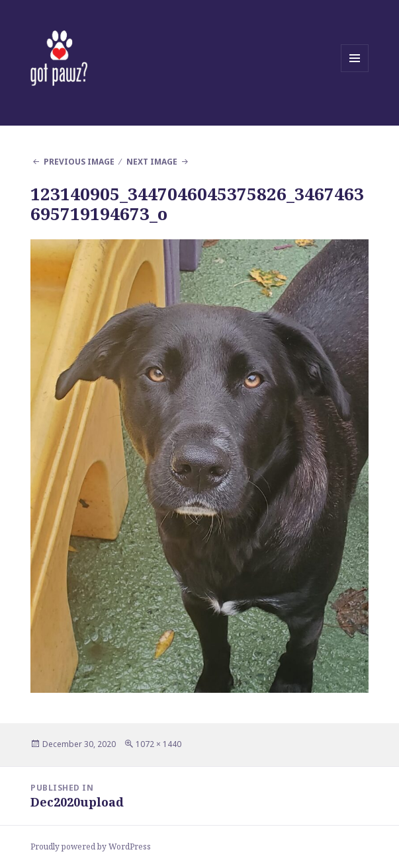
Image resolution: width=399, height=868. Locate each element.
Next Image (152, 162)
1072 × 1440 (158, 744)
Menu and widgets (355, 72)
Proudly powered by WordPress (91, 847)
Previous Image (79, 162)
